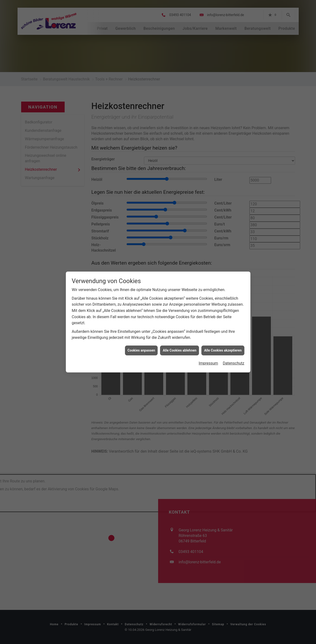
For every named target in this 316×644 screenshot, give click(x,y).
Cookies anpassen (141, 327)
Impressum (208, 340)
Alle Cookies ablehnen (180, 327)
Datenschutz (233, 340)
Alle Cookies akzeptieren (223, 327)
